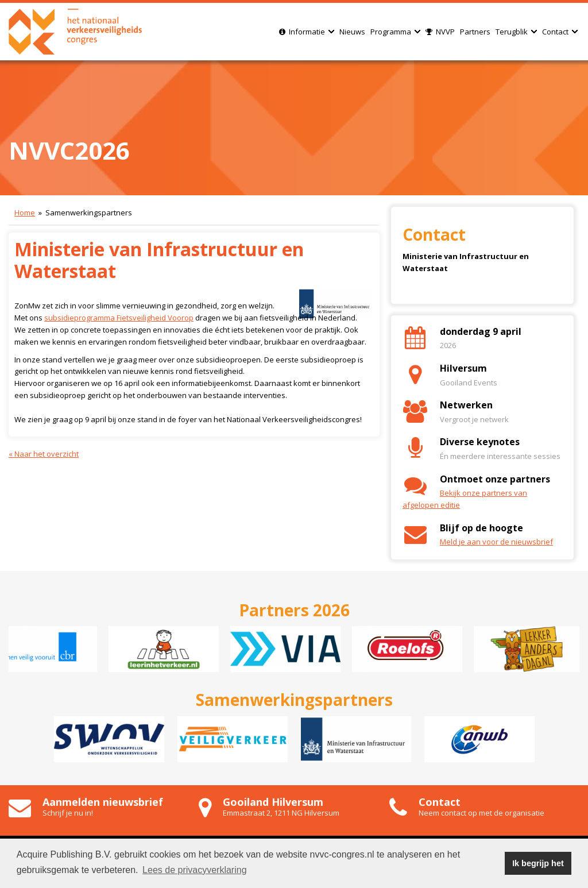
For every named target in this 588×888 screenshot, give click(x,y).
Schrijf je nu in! (68, 813)
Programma (395, 32)
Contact (560, 32)
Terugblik (516, 32)
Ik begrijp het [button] (538, 863)
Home (25, 213)
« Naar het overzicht (44, 454)
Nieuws (352, 32)
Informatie (307, 32)
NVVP (440, 32)
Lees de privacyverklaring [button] (194, 870)
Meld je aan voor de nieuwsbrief (496, 542)
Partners (475, 32)
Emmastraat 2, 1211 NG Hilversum (281, 813)
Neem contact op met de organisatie (481, 813)
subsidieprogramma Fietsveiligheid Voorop (119, 318)
